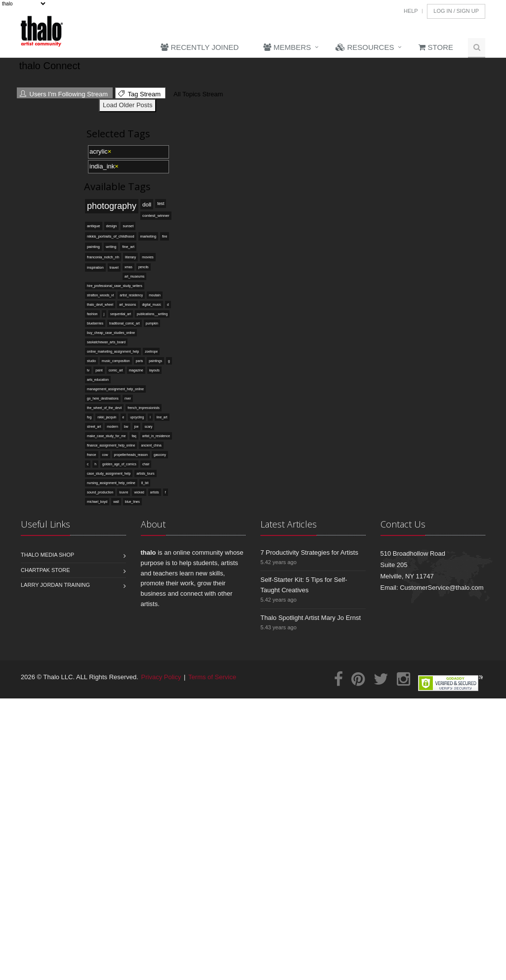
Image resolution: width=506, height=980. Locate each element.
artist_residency (131, 295)
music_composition (116, 361)
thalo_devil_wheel (100, 305)
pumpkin (152, 323)
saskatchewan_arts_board (106, 342)
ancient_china (151, 445)
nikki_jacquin (107, 417)
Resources (365, 47)
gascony (160, 455)
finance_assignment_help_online (111, 445)
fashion (92, 314)
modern (112, 427)
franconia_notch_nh (103, 257)
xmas (128, 267)
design (112, 226)
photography (112, 206)
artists (155, 492)
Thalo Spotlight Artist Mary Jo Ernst (311, 618)
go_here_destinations (103, 398)
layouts (154, 370)
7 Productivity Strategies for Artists (309, 552)
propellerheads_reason (131, 455)
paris (140, 361)
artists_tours (145, 473)
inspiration (95, 267)
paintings (155, 361)
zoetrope (151, 351)
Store (436, 47)
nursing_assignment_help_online (111, 483)
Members (287, 47)
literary (130, 257)
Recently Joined (200, 47)
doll (147, 204)
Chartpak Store (45, 570)
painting (93, 247)
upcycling (137, 417)
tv (88, 370)
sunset (128, 226)
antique (94, 226)
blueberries (95, 323)
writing (111, 247)
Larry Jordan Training (55, 585)
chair (146, 464)
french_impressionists (144, 408)
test (161, 204)
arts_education (98, 380)
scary (148, 427)
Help (411, 11)
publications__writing (152, 314)
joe (137, 427)
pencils (144, 267)
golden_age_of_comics (119, 464)
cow (105, 455)
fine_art (128, 247)
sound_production (100, 492)
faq (134, 436)
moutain (155, 295)
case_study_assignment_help (109, 473)
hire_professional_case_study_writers (115, 286)
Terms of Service (212, 677)
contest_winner (156, 216)
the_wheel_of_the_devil (104, 408)
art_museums (135, 276)
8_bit (145, 483)
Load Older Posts (127, 105)
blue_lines (132, 502)
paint (99, 370)
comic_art (116, 370)
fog (89, 417)
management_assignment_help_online (115, 389)
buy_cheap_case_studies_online (111, 333)
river (128, 398)
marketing (148, 236)
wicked (139, 492)
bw (126, 427)
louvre (124, 492)
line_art (162, 417)
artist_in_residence (156, 436)
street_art (94, 427)
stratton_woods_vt (100, 295)
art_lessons (127, 305)
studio (91, 361)
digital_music (151, 305)
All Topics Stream (197, 94)
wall (116, 502)
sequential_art (121, 314)
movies (148, 257)
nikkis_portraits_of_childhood (111, 236)
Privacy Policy (161, 677)
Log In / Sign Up (456, 11)
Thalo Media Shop (47, 555)
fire (165, 236)
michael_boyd (97, 502)
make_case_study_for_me (106, 436)
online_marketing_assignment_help (113, 351)
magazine (136, 370)
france (92, 455)
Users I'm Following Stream (64, 94)
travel (114, 267)
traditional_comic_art (125, 323)
